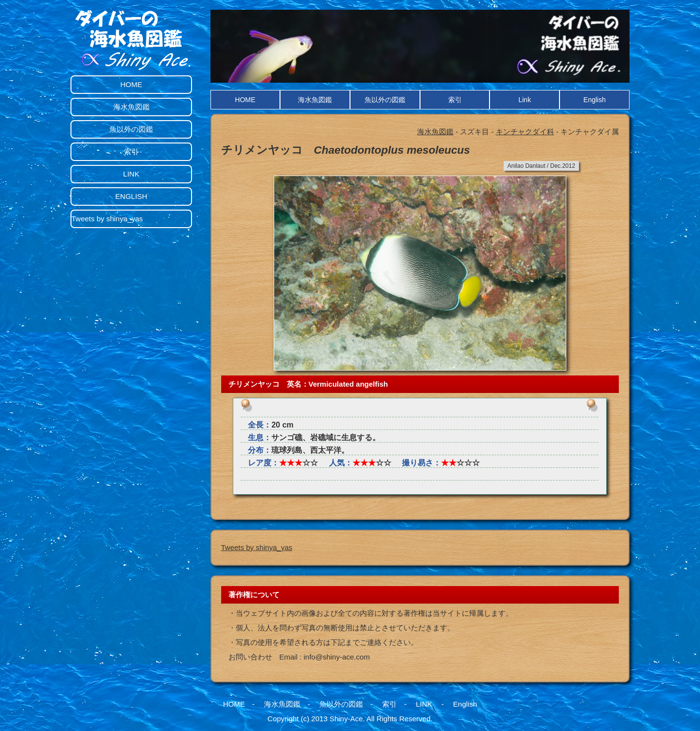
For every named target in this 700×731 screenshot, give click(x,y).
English (595, 100)
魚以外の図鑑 (385, 100)
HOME (245, 100)
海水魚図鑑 (315, 100)
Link (525, 100)
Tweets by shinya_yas (257, 547)
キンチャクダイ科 (525, 132)
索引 (455, 100)
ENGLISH (131, 196)
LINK (131, 174)
